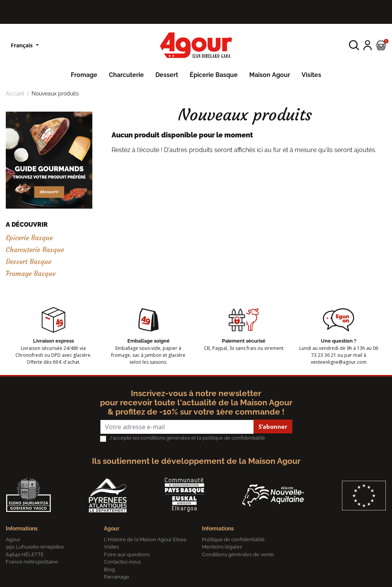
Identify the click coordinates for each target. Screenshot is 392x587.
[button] (354, 45)
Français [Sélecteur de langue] (23, 45)
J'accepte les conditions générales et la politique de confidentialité (187, 438)
